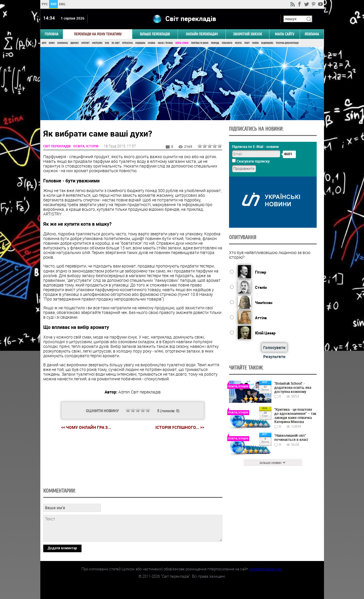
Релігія (238, 43)
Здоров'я (74, 43)
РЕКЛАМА (312, 34)
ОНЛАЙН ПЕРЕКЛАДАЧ (202, 34)
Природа (215, 43)
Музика (151, 43)
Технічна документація (287, 43)
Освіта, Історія (182, 43)
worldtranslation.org (265, 569)
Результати (274, 357)
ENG (62, 4)
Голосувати (274, 347)
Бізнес (52, 43)
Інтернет (85, 43)
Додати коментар (62, 548)
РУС (45, 4)
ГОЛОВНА (52, 34)
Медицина (140, 43)
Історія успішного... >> (180, 427)
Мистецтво (97, 43)
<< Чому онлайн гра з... (86, 427)
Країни (255, 43)
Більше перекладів (155, 34)
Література (127, 43)
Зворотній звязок (247, 34)
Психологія (227, 43)
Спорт (247, 43)
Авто (44, 43)
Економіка (63, 43)
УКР (53, 4)
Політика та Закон (200, 43)
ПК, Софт (116, 43)
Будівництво (267, 43)
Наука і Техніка (165, 43)
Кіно (107, 43)
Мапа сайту (285, 34)
